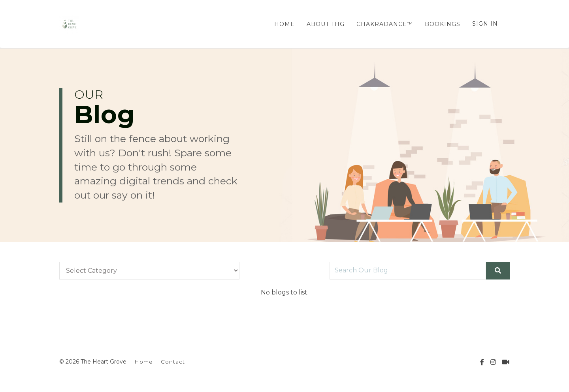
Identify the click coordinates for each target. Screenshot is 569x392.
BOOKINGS (443, 24)
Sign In (485, 24)
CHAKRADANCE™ (385, 24)
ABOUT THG (326, 24)
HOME (284, 24)
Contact (173, 362)
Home (144, 362)
